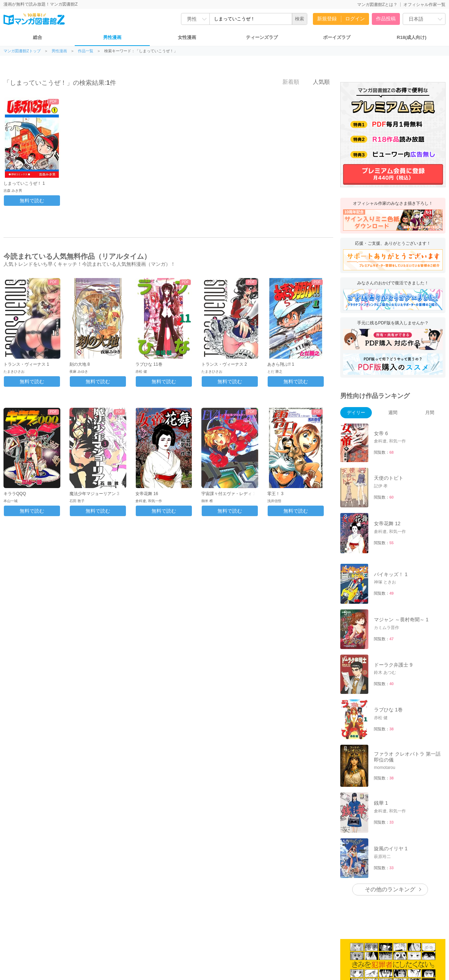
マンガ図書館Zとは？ (377, 5)
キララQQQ (15, 494)
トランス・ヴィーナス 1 (26, 364)
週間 (393, 413)
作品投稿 (386, 19)
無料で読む (32, 201)
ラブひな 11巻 (149, 364)
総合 (38, 37)
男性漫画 (112, 37)
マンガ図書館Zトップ (22, 51)
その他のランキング (390, 889)
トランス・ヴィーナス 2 (224, 364)
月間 (430, 413)
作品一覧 (86, 51)
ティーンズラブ (262, 37)
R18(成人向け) (412, 37)
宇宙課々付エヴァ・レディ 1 (228, 494)
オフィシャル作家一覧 (424, 5)
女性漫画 (187, 37)
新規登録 (327, 19)
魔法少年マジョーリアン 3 (94, 494)
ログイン (355, 19)
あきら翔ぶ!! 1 (281, 364)
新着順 (287, 82)
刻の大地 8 (80, 364)
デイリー (356, 413)
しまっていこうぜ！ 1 (24, 183)
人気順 (317, 82)
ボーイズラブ (337, 37)
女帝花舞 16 (147, 494)
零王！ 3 (275, 494)
